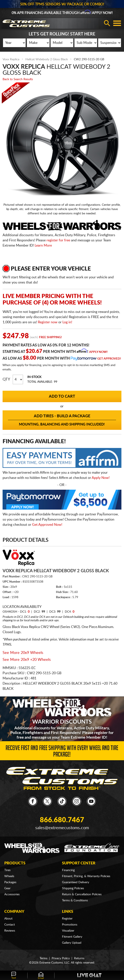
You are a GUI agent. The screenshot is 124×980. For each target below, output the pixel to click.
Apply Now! (98, 352)
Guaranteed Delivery (76, 882)
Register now (48, 322)
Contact (10, 925)
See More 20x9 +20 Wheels (27, 660)
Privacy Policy (61, 958)
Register (67, 919)
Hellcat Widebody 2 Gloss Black (47, 59)
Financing (68, 870)
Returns (79, 958)
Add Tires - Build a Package (62, 420)
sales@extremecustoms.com (62, 828)
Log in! (67, 322)
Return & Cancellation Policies (82, 894)
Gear (7, 888)
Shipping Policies (73, 888)
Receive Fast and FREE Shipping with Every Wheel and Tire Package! (62, 752)
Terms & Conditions (75, 900)
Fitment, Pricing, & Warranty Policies (86, 876)
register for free (58, 240)
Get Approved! (109, 359)
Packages (10, 882)
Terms (43, 958)
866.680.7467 (62, 820)
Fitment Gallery (72, 937)
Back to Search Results (18, 79)
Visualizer (68, 931)
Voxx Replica (11, 59)
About (8, 919)
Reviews (10, 931)
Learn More (43, 245)
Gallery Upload (72, 943)
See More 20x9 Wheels (23, 653)
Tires (7, 870)
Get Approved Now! (47, 525)
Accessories (12, 894)
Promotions (70, 925)
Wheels (9, 876)
